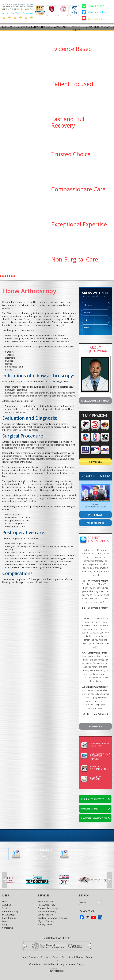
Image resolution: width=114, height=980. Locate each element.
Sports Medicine (46, 915)
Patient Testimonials (98, 539)
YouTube (94, 917)
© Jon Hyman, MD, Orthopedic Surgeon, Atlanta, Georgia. (57, 964)
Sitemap (80, 957)
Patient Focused (72, 84)
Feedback (33, 957)
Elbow (87, 312)
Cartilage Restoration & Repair (52, 918)
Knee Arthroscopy (46, 905)
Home (5, 902)
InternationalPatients (100, 745)
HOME (4, 27)
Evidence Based (72, 49)
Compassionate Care (78, 189)
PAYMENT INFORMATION (94, 818)
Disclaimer (45, 957)
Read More (95, 726)
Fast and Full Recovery (68, 122)
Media (5, 921)
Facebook (82, 917)
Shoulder (89, 305)
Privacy (56, 957)
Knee (87, 327)
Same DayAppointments (99, 768)
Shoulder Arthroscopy (48, 908)
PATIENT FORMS (90, 809)
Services (6, 908)
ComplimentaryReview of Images (100, 756)
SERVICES (25, 27)
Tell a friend (68, 957)
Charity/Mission (95, 778)
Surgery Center (45, 924)
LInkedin (100, 917)
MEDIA (89, 27)
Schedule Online (97, 12)
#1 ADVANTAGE (59, 27)
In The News (95, 515)
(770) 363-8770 (96, 6)
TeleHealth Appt (98, 19)
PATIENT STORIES (76, 28)
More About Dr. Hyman (95, 401)
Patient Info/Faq (10, 911)
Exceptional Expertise (79, 224)
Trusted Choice (71, 154)
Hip (86, 320)
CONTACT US (107, 27)
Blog (4, 924)
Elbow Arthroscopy (47, 911)
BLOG (97, 27)
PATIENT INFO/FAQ (41, 27)
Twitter (88, 917)
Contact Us (8, 928)
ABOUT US (13, 27)
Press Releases (95, 523)
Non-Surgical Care (75, 259)
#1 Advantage (9, 915)
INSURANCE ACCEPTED (93, 799)
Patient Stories (9, 918)
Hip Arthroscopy (46, 902)
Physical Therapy (46, 921)
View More (95, 462)
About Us (7, 905)
